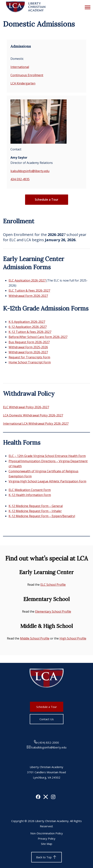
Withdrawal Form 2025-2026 (28, 347)
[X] (46, 798)
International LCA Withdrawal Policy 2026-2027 (36, 424)
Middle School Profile (35, 638)
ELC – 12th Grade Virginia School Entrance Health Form (47, 456)
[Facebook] (38, 798)
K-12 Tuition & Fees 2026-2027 (30, 332)
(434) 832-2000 (46, 742)
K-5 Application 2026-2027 (27, 322)
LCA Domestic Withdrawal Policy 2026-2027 (33, 415)
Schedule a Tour (47, 200)
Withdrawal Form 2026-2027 (28, 296)
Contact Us (47, 719)
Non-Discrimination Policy (47, 833)
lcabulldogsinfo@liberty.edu (30, 171)
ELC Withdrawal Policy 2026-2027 (26, 407)
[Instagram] (53, 798)
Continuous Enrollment (27, 75)
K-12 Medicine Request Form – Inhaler (35, 511)
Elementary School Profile (53, 611)
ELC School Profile (53, 585)
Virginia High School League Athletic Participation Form (47, 481)
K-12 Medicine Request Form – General (36, 506)
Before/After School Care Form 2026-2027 (38, 337)
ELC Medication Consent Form (30, 490)
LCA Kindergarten (23, 83)
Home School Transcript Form (30, 362)
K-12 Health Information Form (30, 495)
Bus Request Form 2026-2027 (29, 342)
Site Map (47, 844)
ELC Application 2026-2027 (28, 280)
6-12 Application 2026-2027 (28, 327)
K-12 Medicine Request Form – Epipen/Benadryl (42, 516)
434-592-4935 (20, 179)
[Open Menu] (86, 7)
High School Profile (73, 638)
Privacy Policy (47, 838)
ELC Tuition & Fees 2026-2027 (29, 291)
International (20, 67)
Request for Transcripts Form (29, 357)
